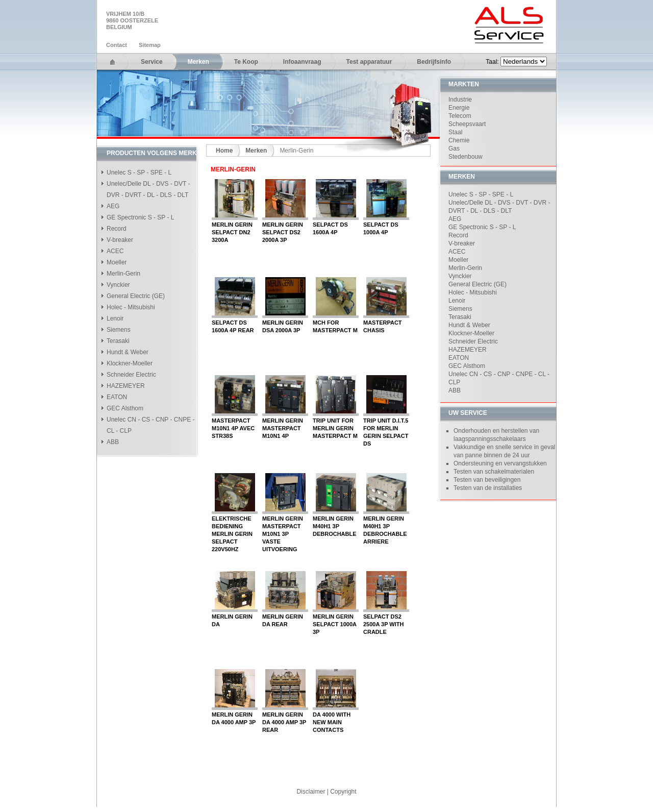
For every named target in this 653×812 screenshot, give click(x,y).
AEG (113, 206)
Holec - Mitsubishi (131, 307)
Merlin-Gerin (123, 274)
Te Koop (246, 62)
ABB (113, 442)
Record (117, 229)
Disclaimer (311, 792)
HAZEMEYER (126, 386)
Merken (198, 62)
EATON (117, 397)
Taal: (493, 62)
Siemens (119, 330)
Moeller (117, 262)
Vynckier (118, 285)
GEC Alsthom (125, 408)
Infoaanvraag (302, 62)
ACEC (115, 251)
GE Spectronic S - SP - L (141, 217)
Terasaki (118, 341)
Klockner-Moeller (130, 363)
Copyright (343, 792)
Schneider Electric (131, 375)
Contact (117, 45)
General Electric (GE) (136, 296)
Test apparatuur (369, 62)
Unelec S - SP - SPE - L (139, 173)
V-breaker (120, 240)
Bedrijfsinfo (434, 62)
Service (152, 62)
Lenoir (115, 318)
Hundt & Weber (128, 352)
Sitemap (150, 45)
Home (224, 151)
